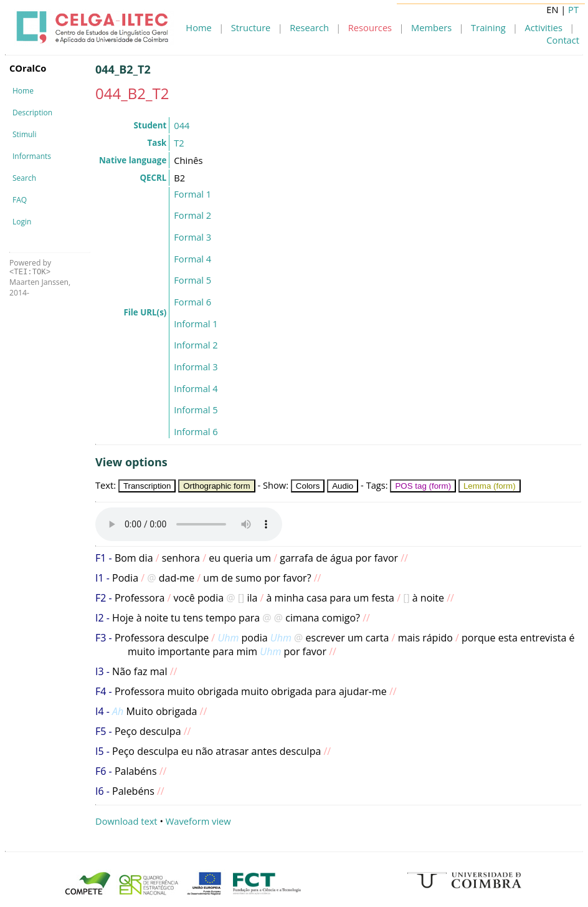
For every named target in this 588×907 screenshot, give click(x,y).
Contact (563, 40)
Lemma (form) (490, 486)
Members (431, 27)
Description (32, 113)
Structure (251, 27)
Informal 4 (196, 388)
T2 (179, 143)
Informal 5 (196, 410)
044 (182, 125)
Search (24, 178)
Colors (308, 486)
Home (198, 27)
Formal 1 (192, 194)
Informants (32, 156)
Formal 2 (192, 215)
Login (22, 222)
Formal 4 (192, 259)
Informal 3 (196, 367)
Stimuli (24, 134)
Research (309, 27)
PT (573, 9)
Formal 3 (192, 237)
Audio (343, 486)
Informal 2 (196, 345)
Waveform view (198, 821)
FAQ (20, 200)
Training (488, 27)
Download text (126, 821)
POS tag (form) (423, 486)
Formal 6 (192, 302)
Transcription (147, 486)
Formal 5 (192, 280)
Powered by (30, 267)
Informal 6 (196, 431)
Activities (544, 27)
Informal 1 (196, 324)
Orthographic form (216, 486)
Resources (370, 27)
